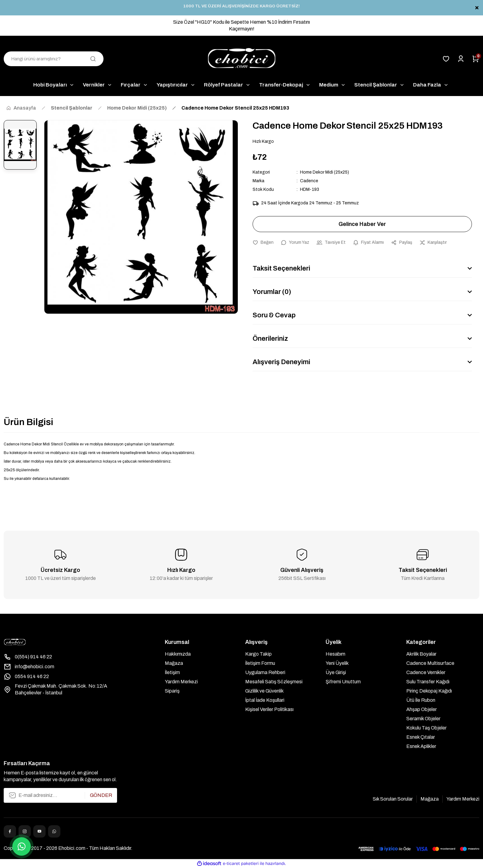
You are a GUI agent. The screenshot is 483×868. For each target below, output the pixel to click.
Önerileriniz (270, 339)
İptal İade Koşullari (265, 700)
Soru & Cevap (274, 315)
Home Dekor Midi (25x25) (325, 172)
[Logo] (242, 59)
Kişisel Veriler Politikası (269, 709)
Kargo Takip (258, 654)
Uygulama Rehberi (265, 672)
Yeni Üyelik (337, 663)
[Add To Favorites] (263, 243)
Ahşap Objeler (422, 709)
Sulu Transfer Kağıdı (428, 682)
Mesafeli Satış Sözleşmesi (274, 682)
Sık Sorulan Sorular (393, 799)
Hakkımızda (178, 654)
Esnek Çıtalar (421, 737)
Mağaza (174, 663)
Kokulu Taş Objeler (426, 728)
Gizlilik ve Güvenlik (264, 691)
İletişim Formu (260, 663)
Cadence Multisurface (430, 663)
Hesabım (335, 654)
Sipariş (172, 691)
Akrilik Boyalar (421, 654)
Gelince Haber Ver (362, 224)
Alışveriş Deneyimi (281, 362)
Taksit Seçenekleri (281, 268)
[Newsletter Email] (60, 795)
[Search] (54, 59)
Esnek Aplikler (421, 746)
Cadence (309, 181)
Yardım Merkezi (181, 682)
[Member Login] (461, 59)
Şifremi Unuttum (343, 682)
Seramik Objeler (423, 719)
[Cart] (476, 59)
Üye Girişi (336, 672)
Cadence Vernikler (426, 672)
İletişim (172, 672)
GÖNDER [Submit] (101, 795)
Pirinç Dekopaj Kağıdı (429, 691)
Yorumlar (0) (272, 292)
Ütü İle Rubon (421, 700)
